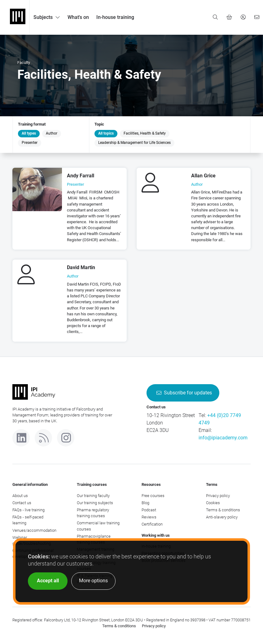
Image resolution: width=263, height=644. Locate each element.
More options (93, 581)
